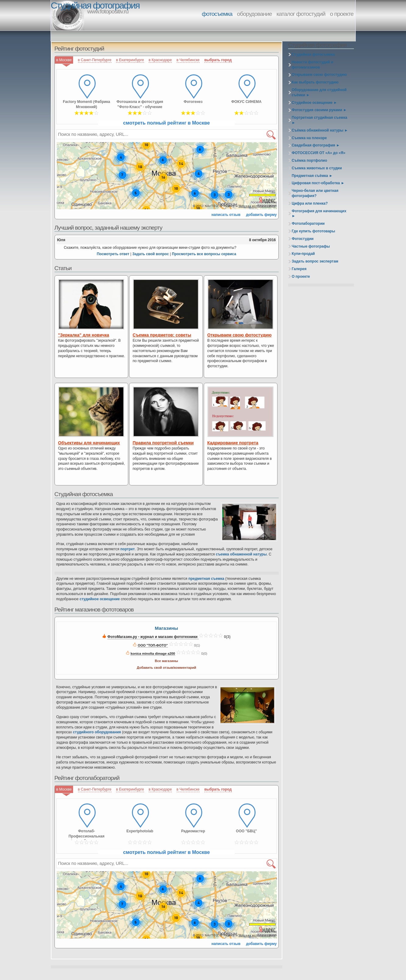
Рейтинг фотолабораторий (87, 778)
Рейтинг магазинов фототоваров (94, 610)
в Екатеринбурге (130, 60)
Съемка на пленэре (309, 138)
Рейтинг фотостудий (79, 49)
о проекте (342, 14)
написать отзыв (226, 215)
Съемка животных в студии (317, 168)
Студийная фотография (95, 5)
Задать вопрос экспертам (315, 261)
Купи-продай (303, 254)
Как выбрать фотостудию (315, 82)
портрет (127, 549)
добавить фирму (261, 215)
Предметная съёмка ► (312, 176)
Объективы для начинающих (89, 443)
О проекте (301, 277)
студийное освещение (100, 599)
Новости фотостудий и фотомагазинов (312, 65)
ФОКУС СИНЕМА (246, 102)
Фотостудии (303, 239)
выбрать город (218, 60)
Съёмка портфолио (309, 160)
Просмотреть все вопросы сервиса (204, 254)
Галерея (299, 269)
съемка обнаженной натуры (241, 554)
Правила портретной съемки (163, 443)
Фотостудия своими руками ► (319, 110)
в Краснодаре (160, 60)
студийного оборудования (97, 732)
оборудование (254, 14)
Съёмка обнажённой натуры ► (320, 130)
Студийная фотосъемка (84, 494)
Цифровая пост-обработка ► (318, 183)
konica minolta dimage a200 (153, 654)
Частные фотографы (311, 246)
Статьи (63, 268)
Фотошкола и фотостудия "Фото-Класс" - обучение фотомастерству (140, 105)
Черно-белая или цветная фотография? (315, 193)
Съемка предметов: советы (162, 335)
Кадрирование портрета (233, 443)
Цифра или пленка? (310, 203)
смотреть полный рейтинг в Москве (166, 123)
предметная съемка (206, 579)
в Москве (64, 60)
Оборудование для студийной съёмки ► (319, 92)
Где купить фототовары (314, 231)
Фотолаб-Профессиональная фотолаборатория (86, 834)
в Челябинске (188, 60)
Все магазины (166, 661)
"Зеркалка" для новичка (84, 335)
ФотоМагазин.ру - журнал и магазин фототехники (153, 637)
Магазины (166, 628)
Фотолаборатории (308, 224)
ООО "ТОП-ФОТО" (153, 645)
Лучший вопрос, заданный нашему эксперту (108, 228)
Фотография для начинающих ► (319, 214)
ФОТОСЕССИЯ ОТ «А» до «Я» (319, 153)
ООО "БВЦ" (247, 831)
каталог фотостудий (301, 14)
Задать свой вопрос (150, 254)
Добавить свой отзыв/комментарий (166, 668)
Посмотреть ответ (113, 254)
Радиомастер (193, 831)
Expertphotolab (140, 831)
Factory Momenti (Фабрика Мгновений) (86, 104)
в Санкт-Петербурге (95, 60)
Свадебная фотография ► (316, 145)
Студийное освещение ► (314, 103)
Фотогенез (193, 102)
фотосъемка (217, 14)
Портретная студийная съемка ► (320, 120)
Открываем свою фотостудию (240, 335)
